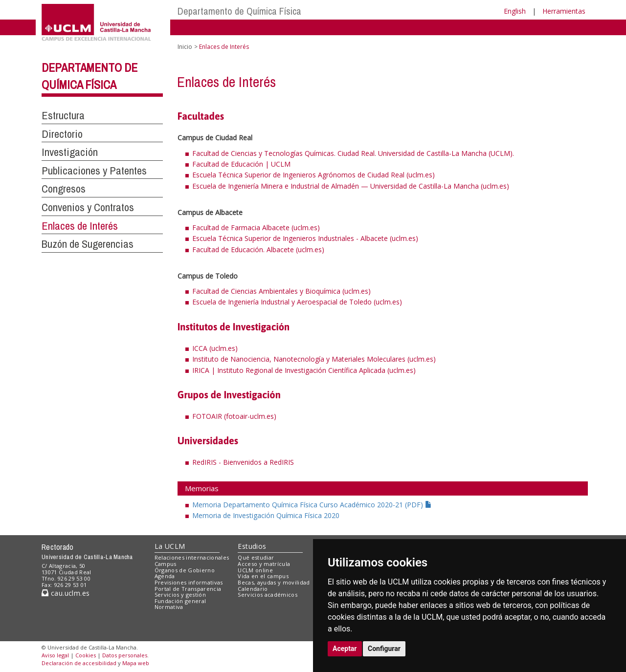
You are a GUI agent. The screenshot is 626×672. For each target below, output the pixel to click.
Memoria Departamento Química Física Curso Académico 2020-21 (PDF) (312, 505)
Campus (166, 564)
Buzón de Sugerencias (88, 244)
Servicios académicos (268, 595)
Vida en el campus (263, 576)
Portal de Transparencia (188, 589)
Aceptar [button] (345, 649)
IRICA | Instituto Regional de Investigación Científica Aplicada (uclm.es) (304, 370)
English (515, 11)
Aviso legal (55, 655)
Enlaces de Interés (80, 226)
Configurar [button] (384, 649)
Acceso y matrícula (264, 564)
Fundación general (180, 601)
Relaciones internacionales (192, 557)
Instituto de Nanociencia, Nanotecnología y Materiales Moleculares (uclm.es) (314, 359)
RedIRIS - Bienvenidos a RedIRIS (243, 462)
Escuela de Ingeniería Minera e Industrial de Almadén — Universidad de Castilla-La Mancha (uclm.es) (351, 186)
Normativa (169, 607)
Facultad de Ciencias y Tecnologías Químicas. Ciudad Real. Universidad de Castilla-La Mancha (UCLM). (353, 153)
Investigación (70, 152)
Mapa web (136, 663)
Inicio (185, 47)
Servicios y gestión (180, 595)
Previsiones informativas (189, 582)
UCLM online (255, 570)
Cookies (86, 655)
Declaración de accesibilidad (79, 663)
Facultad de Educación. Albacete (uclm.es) (258, 249)
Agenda (165, 576)
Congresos (64, 189)
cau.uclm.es (66, 593)
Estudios (252, 546)
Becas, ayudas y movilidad (274, 582)
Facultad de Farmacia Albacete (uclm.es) (256, 228)
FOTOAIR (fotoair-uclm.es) (234, 416)
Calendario (253, 589)
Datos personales (125, 655)
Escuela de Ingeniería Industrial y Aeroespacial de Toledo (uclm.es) (297, 302)
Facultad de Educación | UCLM (241, 164)
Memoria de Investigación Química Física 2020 (266, 515)
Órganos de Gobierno (185, 570)
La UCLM (170, 546)
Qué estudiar (256, 557)
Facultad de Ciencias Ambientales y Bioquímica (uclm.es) (281, 291)
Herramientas (564, 11)
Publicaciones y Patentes (94, 171)
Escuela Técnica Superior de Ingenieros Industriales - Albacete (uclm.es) (305, 238)
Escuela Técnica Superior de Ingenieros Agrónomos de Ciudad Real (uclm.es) (313, 175)
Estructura (63, 115)
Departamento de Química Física (239, 11)
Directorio (62, 134)
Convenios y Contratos (88, 207)
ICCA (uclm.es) (215, 348)
